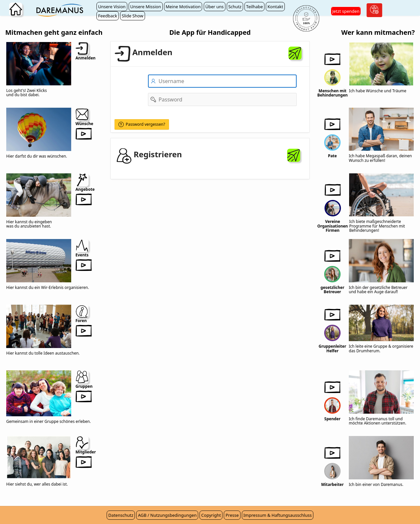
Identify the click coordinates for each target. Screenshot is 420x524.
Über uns (215, 7)
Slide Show (133, 16)
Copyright (211, 515)
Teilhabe (254, 7)
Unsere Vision (112, 7)
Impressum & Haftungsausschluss (278, 515)
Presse (232, 515)
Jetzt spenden (346, 11)
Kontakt (275, 7)
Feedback (108, 16)
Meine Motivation (183, 7)
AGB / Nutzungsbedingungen (167, 515)
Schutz (235, 7)
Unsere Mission (146, 7)
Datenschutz (121, 515)
